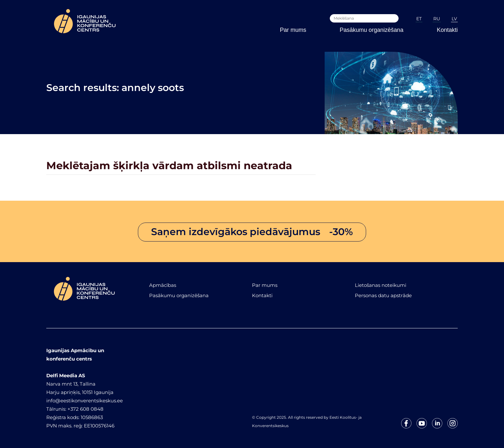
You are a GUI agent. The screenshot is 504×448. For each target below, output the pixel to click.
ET (419, 19)
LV (454, 19)
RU (437, 19)
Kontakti (447, 30)
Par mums (293, 30)
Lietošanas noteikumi (381, 285)
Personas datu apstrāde (383, 295)
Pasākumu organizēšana (372, 30)
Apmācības (163, 285)
